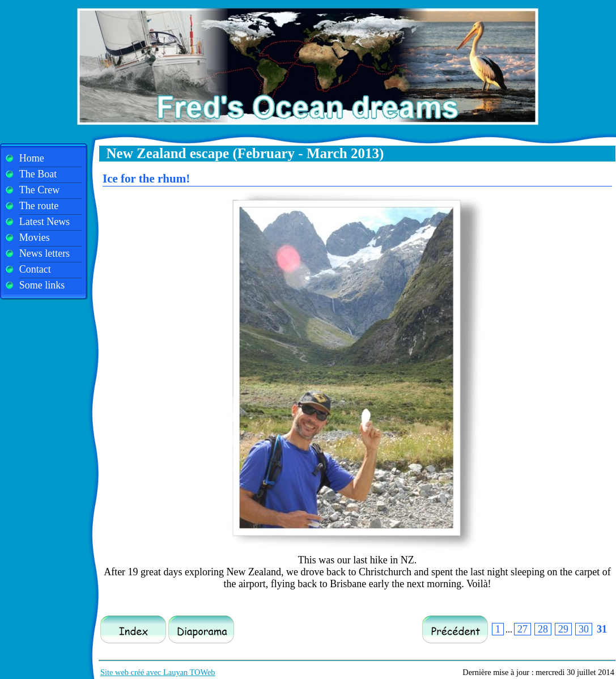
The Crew (39, 190)
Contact (35, 269)
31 (602, 629)
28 (543, 629)
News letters (44, 253)
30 (584, 629)
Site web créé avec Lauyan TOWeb (158, 672)
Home (32, 158)
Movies (35, 237)
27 (522, 629)
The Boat (38, 174)
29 (563, 629)
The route (39, 206)
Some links (42, 285)
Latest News (44, 222)
